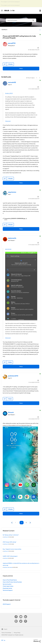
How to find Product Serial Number (12, 582)
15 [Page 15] (26, 523)
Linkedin (26, 615)
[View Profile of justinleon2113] (13, 376)
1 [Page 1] (15, 523)
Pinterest (26, 620)
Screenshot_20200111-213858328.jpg (15, 219)
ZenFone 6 (5, 30)
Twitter (21, 620)
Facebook (16, 615)
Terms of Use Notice (6, 633)
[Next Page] (30, 523)
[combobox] (21, 20)
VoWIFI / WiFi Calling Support (10, 556)
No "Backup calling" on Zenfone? (11, 535)
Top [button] (4, 640)
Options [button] (40, 30)
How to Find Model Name (10, 580)
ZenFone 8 (6, 558)
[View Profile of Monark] (11, 412)
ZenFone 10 (6, 537)
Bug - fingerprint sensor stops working (12, 549)
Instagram (16, 620)
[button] (5, 64)
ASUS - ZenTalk (9, 11)
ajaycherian (8, 249)
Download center (7, 588)
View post (8, 121)
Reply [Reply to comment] (21, 183)
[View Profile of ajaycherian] (12, 192)
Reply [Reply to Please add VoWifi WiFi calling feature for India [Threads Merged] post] (21, 68)
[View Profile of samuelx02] (12, 82)
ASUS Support (7, 604)
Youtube (21, 615)
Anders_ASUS (9, 93)
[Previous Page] (12, 523)
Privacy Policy (17, 633)
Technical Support (8, 590)
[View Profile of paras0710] (12, 43)
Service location (7, 584)
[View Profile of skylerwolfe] (12, 238)
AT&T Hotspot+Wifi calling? (9, 542)
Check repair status (8, 586)
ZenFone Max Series (8, 567)
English (6, 629)
